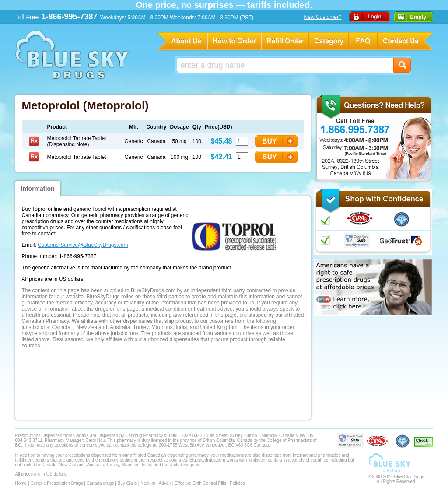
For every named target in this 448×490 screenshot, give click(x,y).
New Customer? (323, 17)
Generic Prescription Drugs (56, 483)
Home (21, 483)
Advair (165, 483)
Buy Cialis (127, 483)
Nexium (148, 483)
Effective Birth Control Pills (200, 483)
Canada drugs (100, 483)
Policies (237, 483)
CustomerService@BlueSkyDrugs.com (83, 245)
